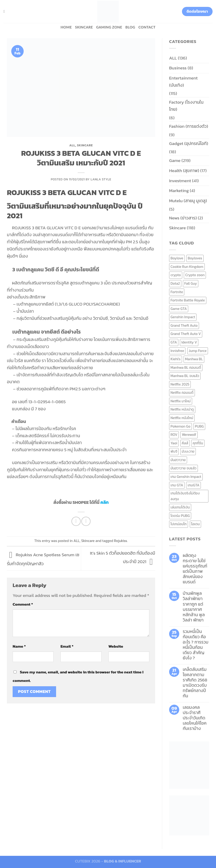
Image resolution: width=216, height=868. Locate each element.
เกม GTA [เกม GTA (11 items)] (177, 485)
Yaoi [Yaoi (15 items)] (174, 443)
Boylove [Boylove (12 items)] (177, 258)
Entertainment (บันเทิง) (183, 82)
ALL (72, 145)
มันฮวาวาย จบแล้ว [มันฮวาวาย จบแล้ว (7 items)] (183, 468)
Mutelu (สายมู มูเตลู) (188, 201)
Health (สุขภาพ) (184, 171)
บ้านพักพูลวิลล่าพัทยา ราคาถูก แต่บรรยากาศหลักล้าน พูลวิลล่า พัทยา (194, 607)
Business (178, 68)
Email (67, 646)
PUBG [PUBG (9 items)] (199, 426)
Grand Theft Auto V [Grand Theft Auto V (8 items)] (186, 334)
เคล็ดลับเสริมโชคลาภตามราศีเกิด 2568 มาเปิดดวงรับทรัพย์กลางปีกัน (195, 683)
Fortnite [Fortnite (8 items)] (177, 292)
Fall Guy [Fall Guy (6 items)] (191, 283)
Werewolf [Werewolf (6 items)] (189, 435)
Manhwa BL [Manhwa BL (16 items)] (194, 359)
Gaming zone (109, 27)
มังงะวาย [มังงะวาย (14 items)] (188, 451)
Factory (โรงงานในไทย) (186, 106)
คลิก (105, 502)
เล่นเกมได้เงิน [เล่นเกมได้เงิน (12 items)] (180, 507)
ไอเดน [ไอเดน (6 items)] (195, 524)
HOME (66, 27)
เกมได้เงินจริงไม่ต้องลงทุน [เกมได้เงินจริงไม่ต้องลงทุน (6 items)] (185, 496)
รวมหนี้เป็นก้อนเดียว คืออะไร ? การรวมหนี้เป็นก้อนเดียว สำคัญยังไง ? (196, 645)
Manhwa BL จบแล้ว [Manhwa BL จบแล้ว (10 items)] (185, 376)
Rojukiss (121, 541)
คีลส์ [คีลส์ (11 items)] (185, 443)
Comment (23, 604)
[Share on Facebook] (76, 521)
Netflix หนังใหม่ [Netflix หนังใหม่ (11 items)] (182, 418)
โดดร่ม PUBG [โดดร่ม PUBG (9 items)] (180, 516)
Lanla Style (101, 179)
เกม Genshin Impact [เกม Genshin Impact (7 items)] (186, 477)
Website (116, 646)
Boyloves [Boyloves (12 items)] (195, 258)
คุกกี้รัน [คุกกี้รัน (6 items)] (198, 443)
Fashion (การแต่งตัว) (189, 126)
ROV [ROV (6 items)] (174, 435)
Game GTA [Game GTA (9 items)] (179, 309)
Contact (147, 27)
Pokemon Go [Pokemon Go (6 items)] (180, 426)
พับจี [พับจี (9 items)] (174, 451)
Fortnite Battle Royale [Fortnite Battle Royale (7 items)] (188, 300)
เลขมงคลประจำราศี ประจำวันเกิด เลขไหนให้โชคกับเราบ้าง (195, 718)
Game (175, 160)
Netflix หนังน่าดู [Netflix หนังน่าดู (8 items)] (182, 409)
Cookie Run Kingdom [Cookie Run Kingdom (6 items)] (187, 267)
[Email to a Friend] (86, 521)
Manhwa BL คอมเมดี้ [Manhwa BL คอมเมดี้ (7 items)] (186, 367)
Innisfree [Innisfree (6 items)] (177, 351)
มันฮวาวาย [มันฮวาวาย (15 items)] (178, 460)
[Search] (5, 11)
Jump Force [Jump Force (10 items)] (198, 351)
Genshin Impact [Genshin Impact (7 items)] (183, 317)
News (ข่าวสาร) (183, 218)
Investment (180, 181)
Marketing (179, 191)
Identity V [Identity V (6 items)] (189, 342)
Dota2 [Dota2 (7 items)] (175, 283)
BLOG (130, 27)
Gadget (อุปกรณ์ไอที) (189, 143)
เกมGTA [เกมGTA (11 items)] (193, 485)
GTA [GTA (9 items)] (174, 342)
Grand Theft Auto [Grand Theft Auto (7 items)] (184, 325)
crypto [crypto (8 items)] (176, 275)
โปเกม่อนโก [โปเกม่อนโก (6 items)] (179, 524)
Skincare (84, 27)
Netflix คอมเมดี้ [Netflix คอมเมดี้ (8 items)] (182, 393)
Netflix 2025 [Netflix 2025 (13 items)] (180, 384)
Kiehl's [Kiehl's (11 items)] (176, 359)
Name (19, 646)
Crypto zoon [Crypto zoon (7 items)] (195, 275)
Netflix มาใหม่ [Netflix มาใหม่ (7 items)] (181, 401)
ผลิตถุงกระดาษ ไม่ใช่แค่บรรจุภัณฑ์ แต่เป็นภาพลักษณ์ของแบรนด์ (195, 569)
